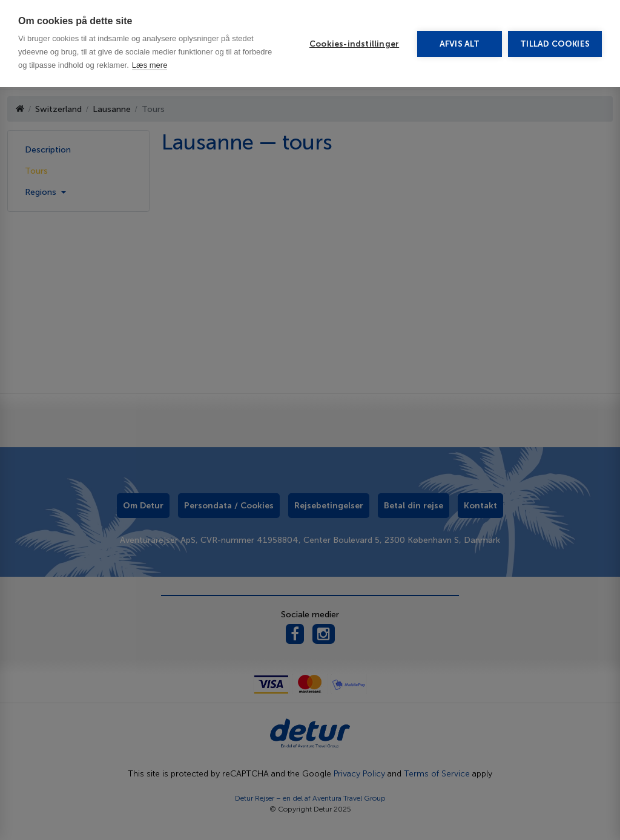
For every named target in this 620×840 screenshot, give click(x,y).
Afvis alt (460, 44)
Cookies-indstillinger (354, 44)
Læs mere (150, 65)
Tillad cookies (555, 44)
